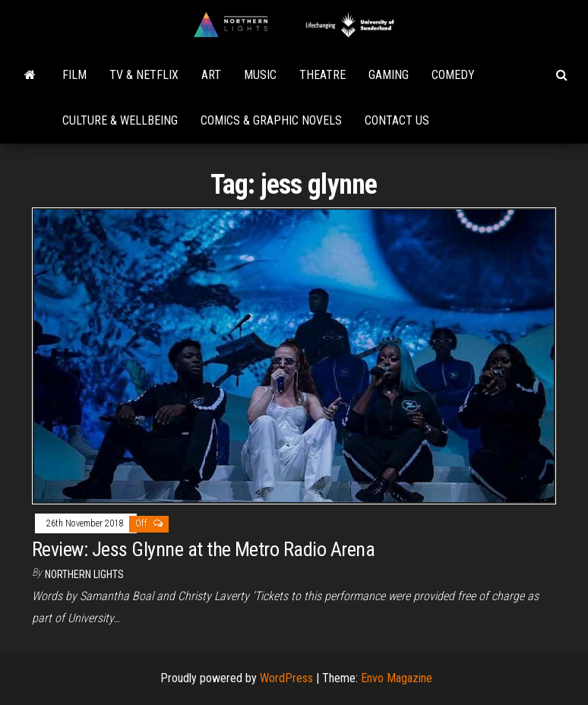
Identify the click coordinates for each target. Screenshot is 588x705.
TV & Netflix (144, 75)
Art (211, 75)
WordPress (286, 678)
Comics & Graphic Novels (271, 120)
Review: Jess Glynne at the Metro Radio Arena (203, 549)
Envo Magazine (397, 678)
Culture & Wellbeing (120, 120)
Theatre (322, 75)
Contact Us (397, 120)
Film (74, 75)
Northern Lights (84, 574)
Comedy (453, 75)
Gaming (389, 75)
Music (260, 75)
